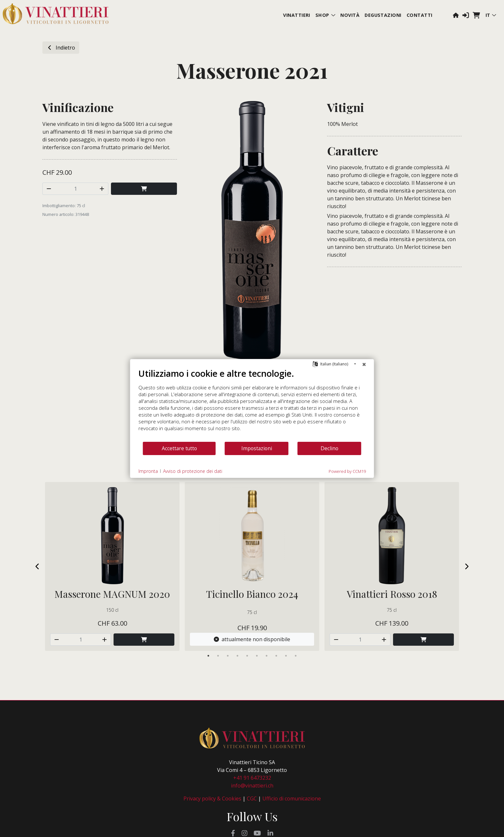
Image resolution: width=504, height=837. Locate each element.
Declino (329, 448)
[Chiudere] (364, 364)
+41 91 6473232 (252, 778)
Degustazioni (383, 15)
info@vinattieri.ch (252, 786)
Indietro (61, 48)
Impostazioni (257, 448)
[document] (252, 405)
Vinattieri (297, 15)
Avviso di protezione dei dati (193, 471)
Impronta (148, 471)
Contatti (420, 15)
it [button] (491, 15)
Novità (350, 15)
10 (296, 656)
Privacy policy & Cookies (212, 798)
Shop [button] (325, 15)
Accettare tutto (179, 448)
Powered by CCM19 (347, 471)
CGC (252, 798)
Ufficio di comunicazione (292, 798)
